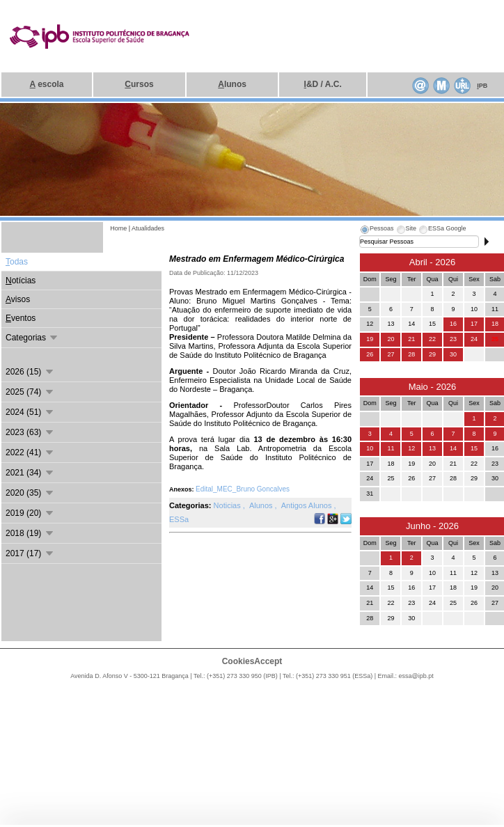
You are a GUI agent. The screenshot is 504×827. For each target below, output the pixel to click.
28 (411, 354)
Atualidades (148, 228)
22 (432, 339)
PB (482, 86)
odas (17, 262)
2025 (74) (30, 392)
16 (453, 324)
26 (370, 354)
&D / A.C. (323, 84)
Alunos (262, 505)
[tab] (377, 230)
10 (370, 448)
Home (118, 228)
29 (432, 354)
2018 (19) (30, 533)
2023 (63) (30, 432)
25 (495, 339)
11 (391, 448)
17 (474, 324)
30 (453, 354)
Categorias (32, 338)
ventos (21, 318)
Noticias (228, 505)
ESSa (179, 519)
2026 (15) (30, 372)
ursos (139, 84)
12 (411, 448)
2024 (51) (30, 412)
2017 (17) (30, 553)
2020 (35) (30, 493)
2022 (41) (30, 452)
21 (411, 339)
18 (495, 324)
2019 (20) (30, 513)
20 (391, 339)
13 (432, 448)
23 (453, 339)
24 (474, 339)
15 (474, 448)
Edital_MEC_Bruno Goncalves (243, 489)
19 (370, 339)
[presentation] (377, 230)
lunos (232, 84)
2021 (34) (30, 473)
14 (453, 448)
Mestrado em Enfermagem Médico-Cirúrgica (257, 259)
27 (391, 354)
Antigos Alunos (308, 505)
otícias (21, 281)
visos (18, 299)
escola (47, 84)
